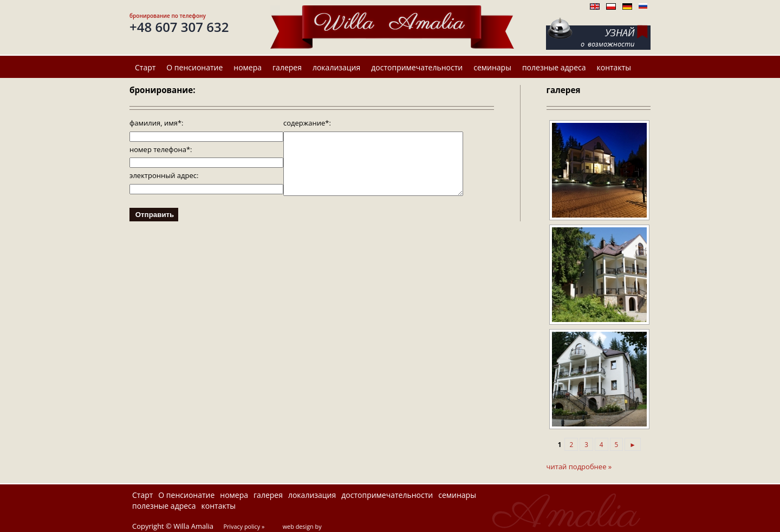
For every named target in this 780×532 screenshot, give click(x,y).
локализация (336, 67)
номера (248, 67)
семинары (492, 67)
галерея (287, 67)
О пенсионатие (194, 67)
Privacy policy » (244, 526)
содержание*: (307, 123)
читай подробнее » (579, 467)
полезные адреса (554, 67)
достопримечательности (417, 67)
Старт (145, 67)
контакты (614, 67)
